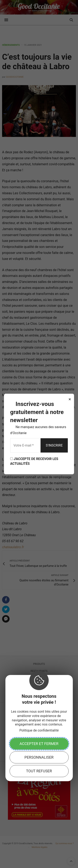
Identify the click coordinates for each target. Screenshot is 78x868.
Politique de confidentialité (39, 730)
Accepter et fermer (39, 744)
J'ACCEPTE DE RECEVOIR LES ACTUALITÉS (34, 461)
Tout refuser (39, 771)
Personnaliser (39, 757)
